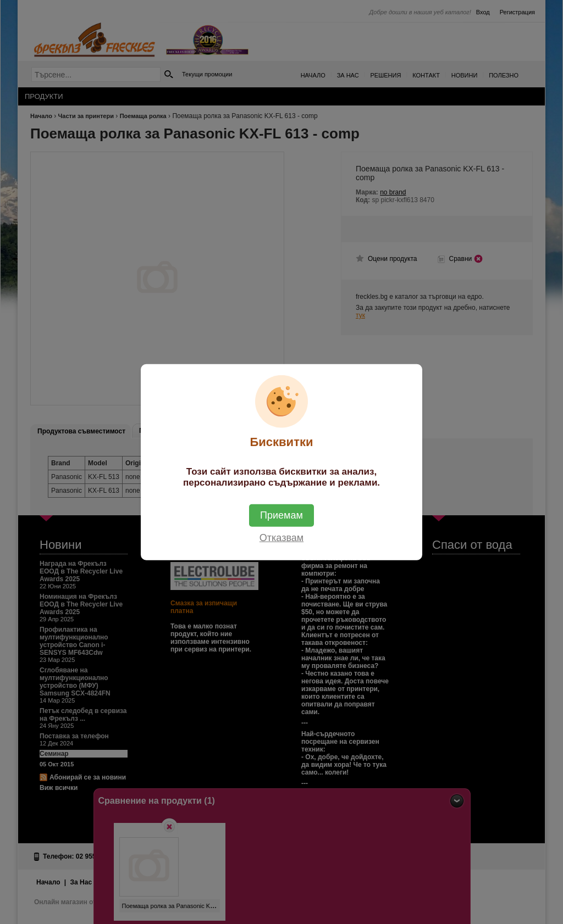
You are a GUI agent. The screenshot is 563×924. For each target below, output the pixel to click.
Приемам (281, 515)
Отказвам (281, 537)
